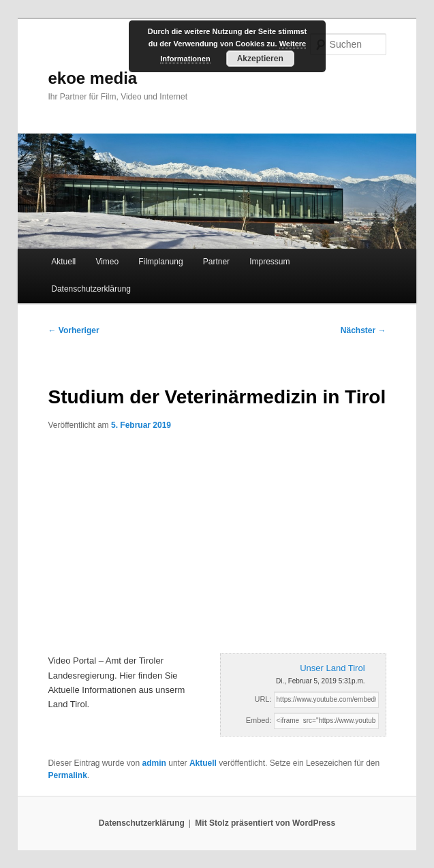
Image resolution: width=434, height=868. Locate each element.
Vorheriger (73, 330)
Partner (216, 262)
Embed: (259, 720)
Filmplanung (160, 262)
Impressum (269, 262)
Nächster (363, 330)
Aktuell (63, 262)
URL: (263, 699)
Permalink (67, 775)
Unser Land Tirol (332, 668)
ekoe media (92, 78)
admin (154, 763)
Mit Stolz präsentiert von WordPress (265, 823)
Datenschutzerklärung (91, 289)
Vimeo (107, 262)
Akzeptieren (260, 59)
